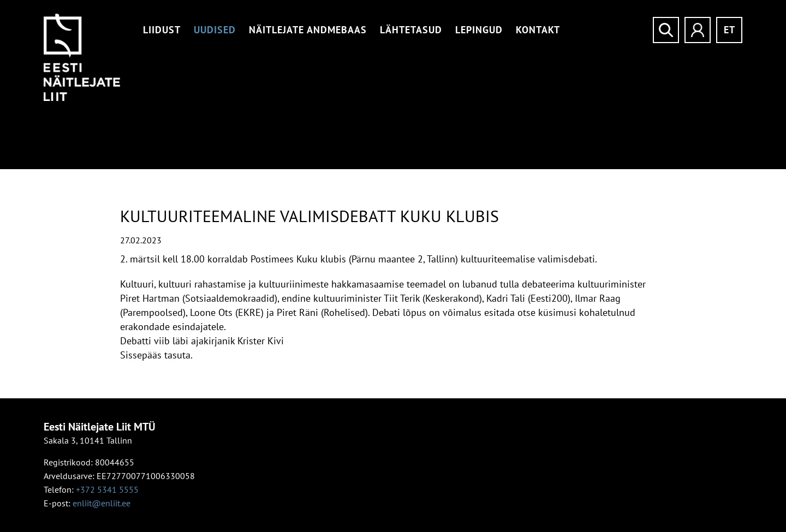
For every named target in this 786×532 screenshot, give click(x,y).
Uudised (215, 30)
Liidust (162, 30)
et (730, 30)
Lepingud (479, 30)
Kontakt (538, 30)
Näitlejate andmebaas (308, 30)
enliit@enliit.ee (102, 503)
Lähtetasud (411, 30)
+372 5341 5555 (107, 489)
